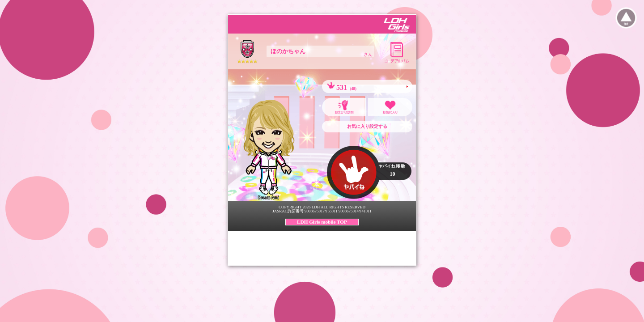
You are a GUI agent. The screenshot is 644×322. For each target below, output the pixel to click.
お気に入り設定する (367, 126)
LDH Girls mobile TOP (322, 222)
